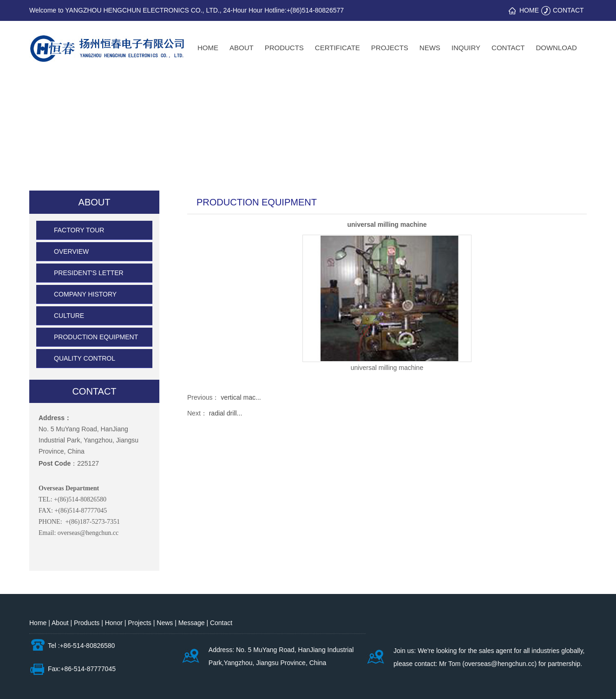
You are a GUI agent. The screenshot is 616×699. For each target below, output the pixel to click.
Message (193, 623)
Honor (115, 623)
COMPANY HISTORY (85, 294)
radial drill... (226, 413)
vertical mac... (241, 397)
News (165, 623)
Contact (221, 623)
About (61, 623)
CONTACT (568, 10)
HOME (529, 10)
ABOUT (95, 202)
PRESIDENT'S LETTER (89, 273)
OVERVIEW (71, 251)
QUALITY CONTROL (85, 358)
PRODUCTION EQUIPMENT (96, 337)
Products (88, 623)
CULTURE (69, 316)
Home (38, 623)
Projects (140, 623)
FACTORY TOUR (79, 230)
